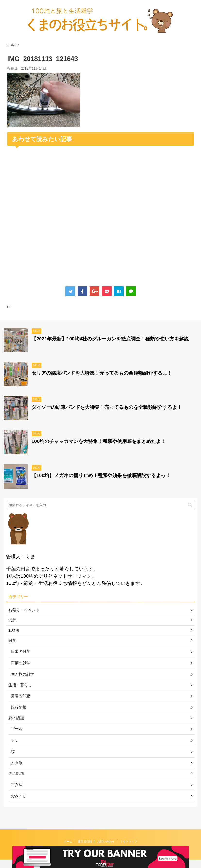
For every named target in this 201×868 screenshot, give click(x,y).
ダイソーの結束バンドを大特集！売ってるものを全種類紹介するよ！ (107, 407)
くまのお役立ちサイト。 (101, 845)
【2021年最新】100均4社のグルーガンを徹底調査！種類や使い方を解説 (110, 339)
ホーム (68, 833)
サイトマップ (129, 833)
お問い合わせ (106, 833)
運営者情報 (85, 833)
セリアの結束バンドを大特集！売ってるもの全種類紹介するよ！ (102, 373)
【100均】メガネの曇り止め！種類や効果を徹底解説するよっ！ (101, 475)
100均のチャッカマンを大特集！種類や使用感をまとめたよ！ (99, 441)
